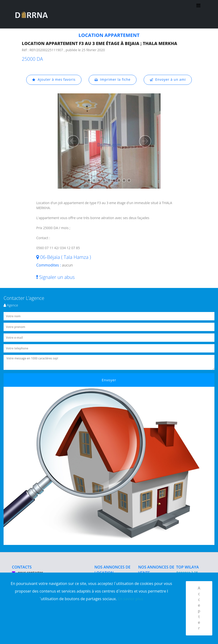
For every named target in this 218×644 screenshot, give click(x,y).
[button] (73, 141)
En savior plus (130, 599)
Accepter (199, 608)
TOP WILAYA (187, 567)
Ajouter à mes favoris (54, 80)
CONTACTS (22, 567)
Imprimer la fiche (112, 80)
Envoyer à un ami (168, 80)
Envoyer (109, 380)
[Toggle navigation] (198, 14)
